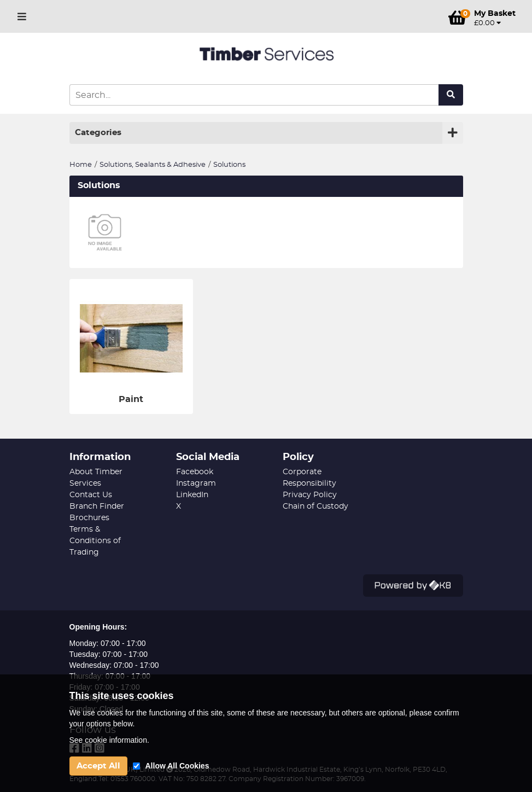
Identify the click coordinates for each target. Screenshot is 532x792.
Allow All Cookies (177, 766)
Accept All (98, 766)
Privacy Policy (310, 495)
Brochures (89, 518)
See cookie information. (109, 740)
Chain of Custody (315, 506)
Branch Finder (97, 506)
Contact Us (91, 495)
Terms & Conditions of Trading (95, 541)
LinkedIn (192, 495)
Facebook (195, 472)
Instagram (196, 484)
